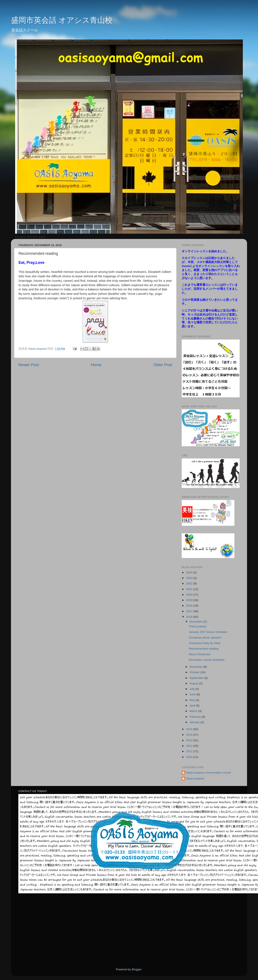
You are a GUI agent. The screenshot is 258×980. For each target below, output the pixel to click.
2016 (190, 617)
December (196, 622)
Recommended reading (204, 649)
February (196, 717)
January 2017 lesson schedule (208, 632)
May (193, 700)
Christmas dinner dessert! (205, 638)
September (197, 678)
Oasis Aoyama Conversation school (208, 773)
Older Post (163, 365)
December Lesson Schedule (207, 660)
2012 (190, 746)
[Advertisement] (181, 930)
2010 (190, 757)
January (195, 722)
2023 (190, 578)
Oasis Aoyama (195, 778)
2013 (190, 740)
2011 (190, 751)
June (193, 694)
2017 (190, 611)
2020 (190, 595)
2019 (190, 600)
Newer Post (29, 365)
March (194, 711)
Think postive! (198, 626)
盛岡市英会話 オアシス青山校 (62, 20)
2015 (190, 729)
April (193, 706)
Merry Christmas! (200, 654)
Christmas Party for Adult (205, 643)
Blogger (137, 969)
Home (96, 365)
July (192, 689)
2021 (190, 589)
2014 (190, 735)
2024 (190, 572)
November (196, 667)
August (194, 683)
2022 (190, 583)
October (195, 672)
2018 (190, 606)
